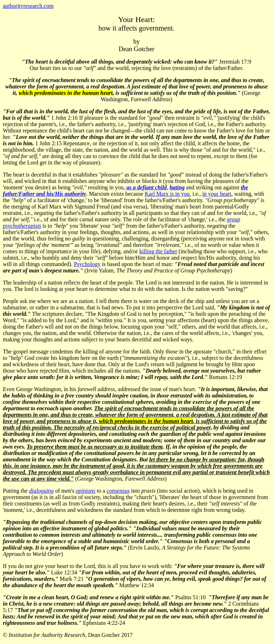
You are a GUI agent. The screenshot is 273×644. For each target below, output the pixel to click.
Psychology (87, 264)
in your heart (217, 194)
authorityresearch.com (28, 6)
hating (177, 187)
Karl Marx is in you (167, 194)
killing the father (158, 251)
